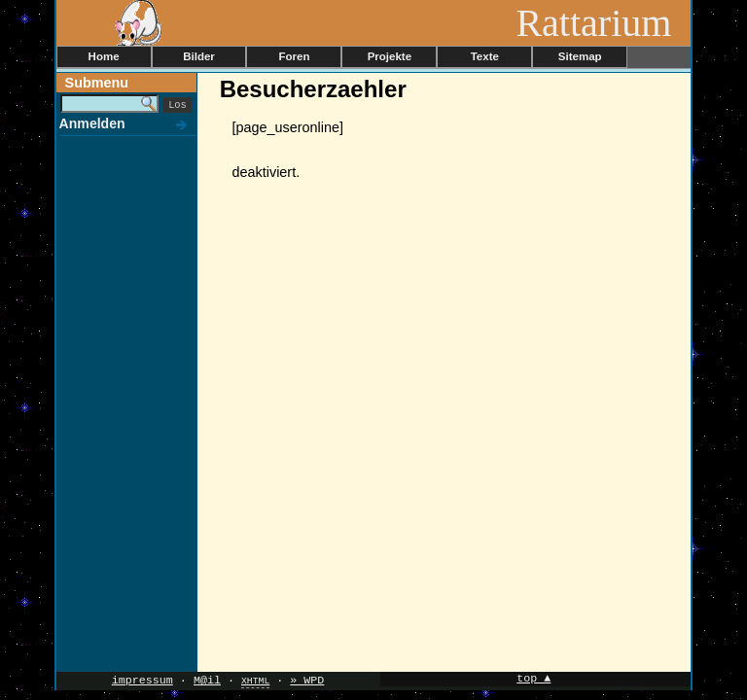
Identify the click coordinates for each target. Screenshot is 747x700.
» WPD (307, 681)
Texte (485, 56)
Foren (294, 56)
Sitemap (580, 56)
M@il (207, 681)
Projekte (390, 56)
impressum (142, 681)
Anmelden (92, 123)
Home (104, 56)
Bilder (199, 56)
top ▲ (534, 679)
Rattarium (603, 23)
